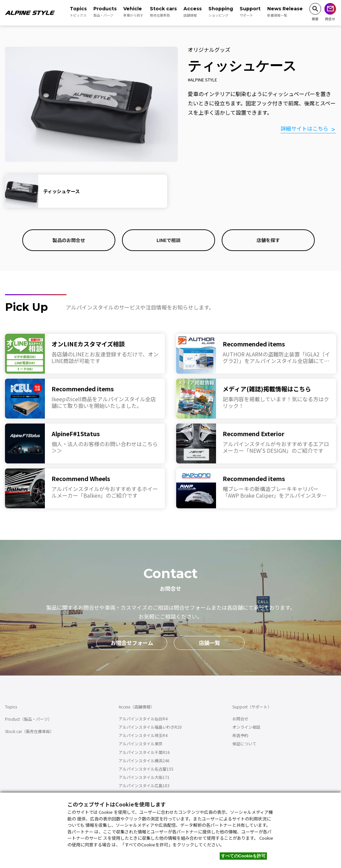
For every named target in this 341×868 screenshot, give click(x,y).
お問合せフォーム (132, 643)
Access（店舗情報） (136, 707)
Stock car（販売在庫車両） (29, 731)
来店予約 (240, 735)
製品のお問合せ (69, 240)
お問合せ (240, 719)
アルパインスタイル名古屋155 (146, 769)
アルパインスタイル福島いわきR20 (150, 727)
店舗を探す (268, 240)
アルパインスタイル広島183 (144, 785)
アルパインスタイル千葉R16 (144, 752)
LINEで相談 (169, 240)
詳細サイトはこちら (304, 129)
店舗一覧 (209, 643)
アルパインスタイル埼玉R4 (143, 735)
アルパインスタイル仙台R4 (143, 719)
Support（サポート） (252, 707)
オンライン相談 (246, 727)
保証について (244, 744)
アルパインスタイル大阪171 (144, 777)
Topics (11, 707)
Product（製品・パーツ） (28, 719)
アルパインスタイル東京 (141, 744)
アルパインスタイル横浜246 (144, 760)
